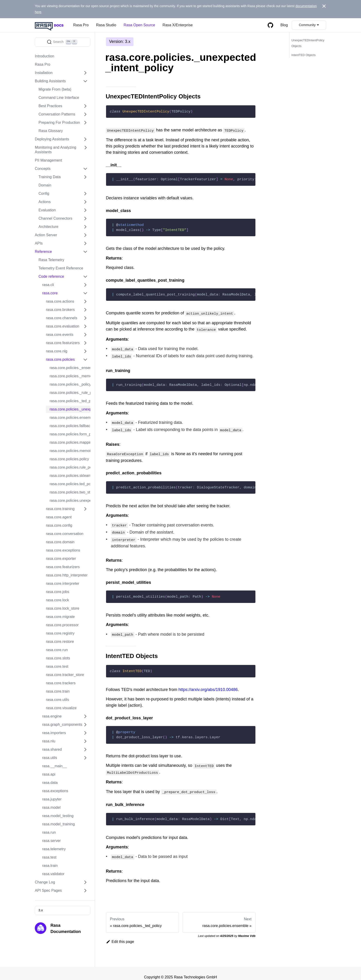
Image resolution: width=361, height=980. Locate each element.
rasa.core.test (57, 666)
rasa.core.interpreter (63, 583)
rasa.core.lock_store (63, 608)
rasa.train (50, 866)
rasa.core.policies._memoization (70, 376)
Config (44, 193)
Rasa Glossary (51, 131)
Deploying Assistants (52, 139)
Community (307, 25)
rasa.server (52, 841)
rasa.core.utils (57, 700)
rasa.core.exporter (61, 559)
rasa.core (50, 293)
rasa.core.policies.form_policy (70, 434)
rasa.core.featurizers (63, 343)
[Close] (324, 6)
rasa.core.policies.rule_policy (70, 467)
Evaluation (47, 210)
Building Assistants (50, 81)
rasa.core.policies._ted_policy (70, 401)
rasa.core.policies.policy (69, 459)
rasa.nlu (49, 741)
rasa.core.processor (62, 625)
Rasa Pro (81, 25)
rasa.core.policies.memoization (70, 451)
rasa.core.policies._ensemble (70, 368)
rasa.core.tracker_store (65, 675)
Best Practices (50, 106)
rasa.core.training (60, 509)
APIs (39, 243)
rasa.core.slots (58, 658)
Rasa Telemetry (51, 260)
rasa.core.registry (60, 633)
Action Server (46, 235)
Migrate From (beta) (55, 89)
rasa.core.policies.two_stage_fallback (70, 492)
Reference (43, 252)
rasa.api (49, 774)
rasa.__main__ (54, 766)
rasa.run (49, 832)
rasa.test (49, 857)
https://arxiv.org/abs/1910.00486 (208, 684)
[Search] (63, 42)
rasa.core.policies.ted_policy (70, 484)
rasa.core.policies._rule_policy (70, 393)
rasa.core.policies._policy (70, 384)
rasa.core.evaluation (63, 326)
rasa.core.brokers (60, 310)
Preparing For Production (59, 122)
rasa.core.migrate (60, 617)
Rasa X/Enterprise (178, 25)
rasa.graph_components (62, 725)
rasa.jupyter (52, 799)
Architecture (48, 227)
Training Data (50, 177)
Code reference (51, 276)
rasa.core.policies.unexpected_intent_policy (70, 500)
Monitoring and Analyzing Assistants (56, 150)
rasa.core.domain (60, 542)
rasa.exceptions (55, 791)
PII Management (48, 160)
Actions (45, 202)
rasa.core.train (58, 691)
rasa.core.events (60, 335)
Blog (284, 25)
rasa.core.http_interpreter (67, 575)
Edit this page (120, 934)
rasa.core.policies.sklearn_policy (70, 476)
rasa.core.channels (62, 318)
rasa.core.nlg (57, 351)
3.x (40, 910)
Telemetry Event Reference (61, 268)
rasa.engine (52, 716)
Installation (44, 73)
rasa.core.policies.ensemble (70, 418)
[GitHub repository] (270, 25)
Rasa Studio (106, 25)
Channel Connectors (55, 218)
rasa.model (51, 807)
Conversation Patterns (57, 114)
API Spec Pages (48, 890)
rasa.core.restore (60, 642)
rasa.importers (54, 733)
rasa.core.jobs (58, 592)
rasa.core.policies (60, 359)
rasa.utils (50, 758)
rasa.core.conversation (65, 534)
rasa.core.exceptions (63, 550)
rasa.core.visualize (61, 708)
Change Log (45, 882)
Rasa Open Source (139, 25)
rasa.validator (53, 874)
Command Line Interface (59, 98)
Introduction (44, 56)
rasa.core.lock (57, 600)
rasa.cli (48, 285)
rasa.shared (52, 749)
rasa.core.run (57, 650)
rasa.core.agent (59, 517)
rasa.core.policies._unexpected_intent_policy (70, 409)
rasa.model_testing (58, 816)
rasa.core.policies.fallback (70, 426)
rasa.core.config (59, 525)
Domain (45, 185)
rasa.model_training (58, 824)
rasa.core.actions (60, 301)
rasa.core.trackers (61, 683)
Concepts (43, 169)
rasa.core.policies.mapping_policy (70, 442)
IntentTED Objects (303, 55)
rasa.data (50, 783)
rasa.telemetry (54, 849)
